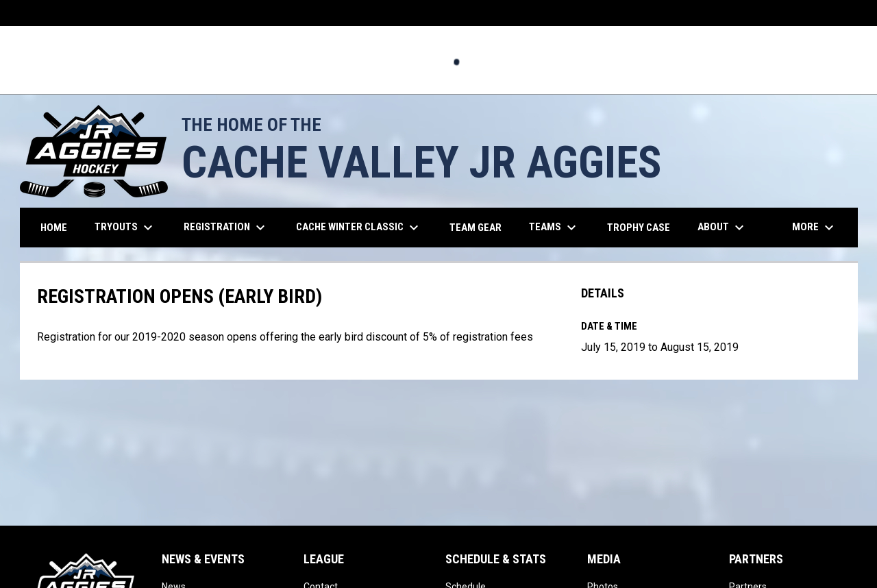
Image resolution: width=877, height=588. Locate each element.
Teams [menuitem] (554, 228)
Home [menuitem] (54, 228)
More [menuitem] (815, 228)
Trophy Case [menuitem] (639, 228)
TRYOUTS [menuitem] (125, 228)
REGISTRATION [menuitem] (226, 228)
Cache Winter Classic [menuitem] (359, 228)
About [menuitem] (722, 228)
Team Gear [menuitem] (481, 227)
